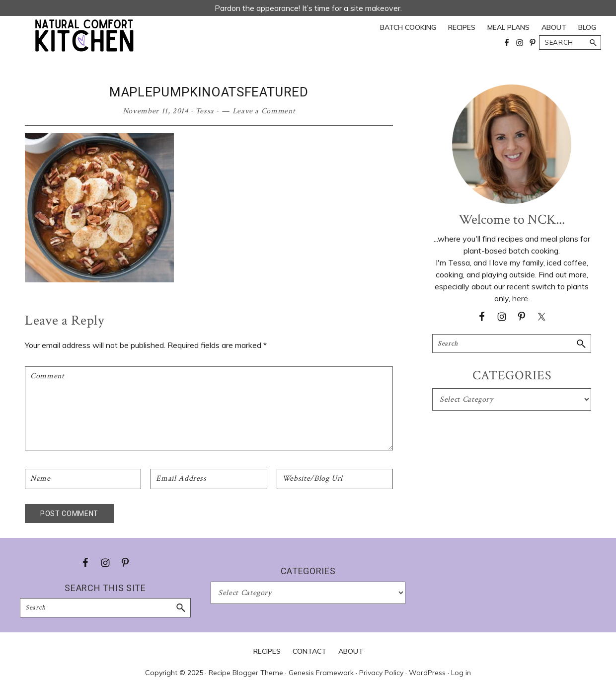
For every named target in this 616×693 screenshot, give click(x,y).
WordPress (427, 673)
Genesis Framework (321, 673)
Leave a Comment (264, 111)
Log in (461, 673)
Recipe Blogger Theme (246, 673)
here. (521, 298)
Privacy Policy (381, 673)
